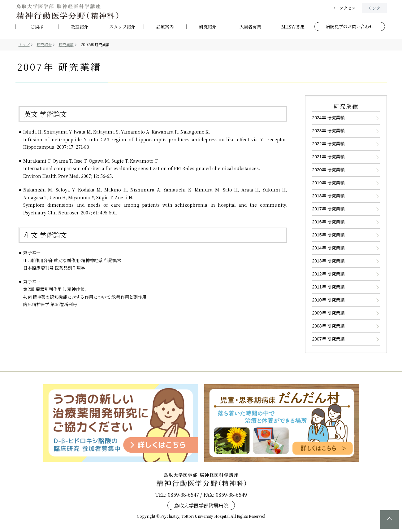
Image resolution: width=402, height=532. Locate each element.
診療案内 (165, 27)
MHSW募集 (293, 27)
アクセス (348, 8)
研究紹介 (208, 27)
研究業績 (66, 44)
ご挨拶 (37, 27)
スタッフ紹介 (122, 27)
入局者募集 (250, 27)
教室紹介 (80, 27)
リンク (374, 8)
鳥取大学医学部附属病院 (201, 505)
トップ (24, 44)
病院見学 (350, 26)
